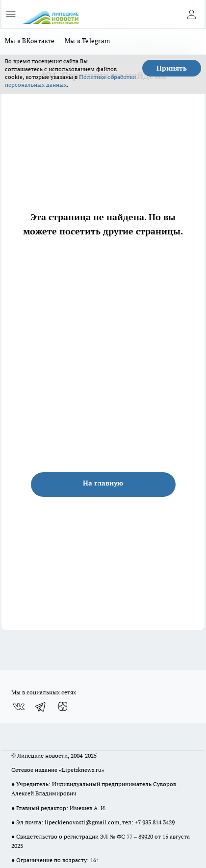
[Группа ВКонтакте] (19, 707)
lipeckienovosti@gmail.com (82, 822)
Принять (172, 68)
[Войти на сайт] (191, 14)
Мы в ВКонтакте (30, 41)
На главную (103, 483)
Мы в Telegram (88, 41)
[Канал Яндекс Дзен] (63, 707)
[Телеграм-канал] (41, 707)
